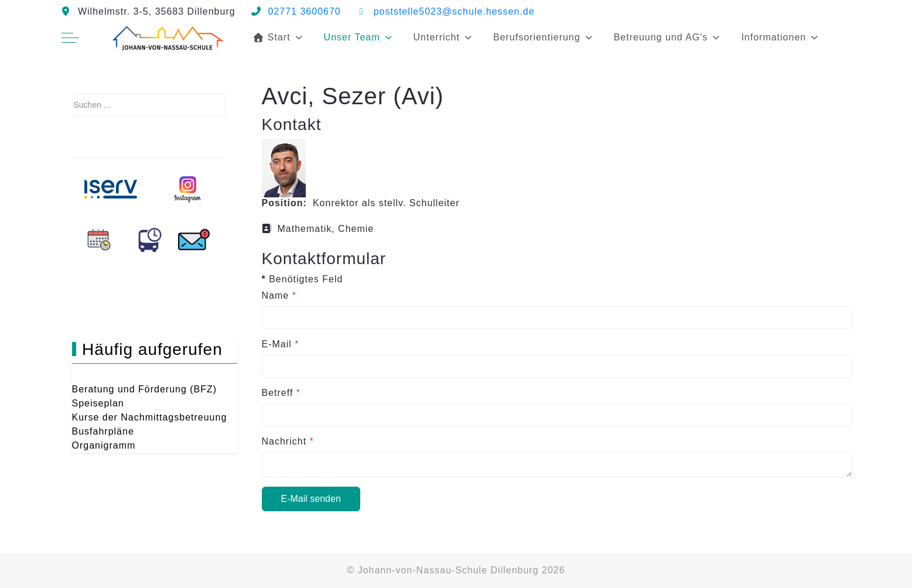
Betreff (281, 393)
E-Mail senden (311, 499)
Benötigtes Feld (303, 279)
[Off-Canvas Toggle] (70, 37)
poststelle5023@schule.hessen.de (454, 11)
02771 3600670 (305, 11)
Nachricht (288, 441)
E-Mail (281, 344)
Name (279, 295)
